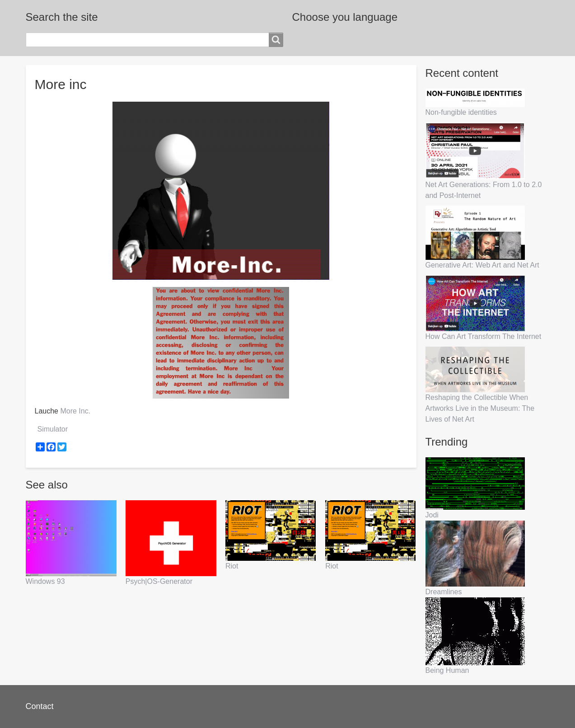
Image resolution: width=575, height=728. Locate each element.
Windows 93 (45, 581)
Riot (232, 566)
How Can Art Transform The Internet (484, 336)
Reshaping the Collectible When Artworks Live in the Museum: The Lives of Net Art (480, 408)
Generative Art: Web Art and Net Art (482, 265)
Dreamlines (444, 592)
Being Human (447, 670)
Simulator (53, 429)
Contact (40, 706)
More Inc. (75, 411)
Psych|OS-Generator (159, 581)
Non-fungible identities (461, 112)
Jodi (432, 515)
